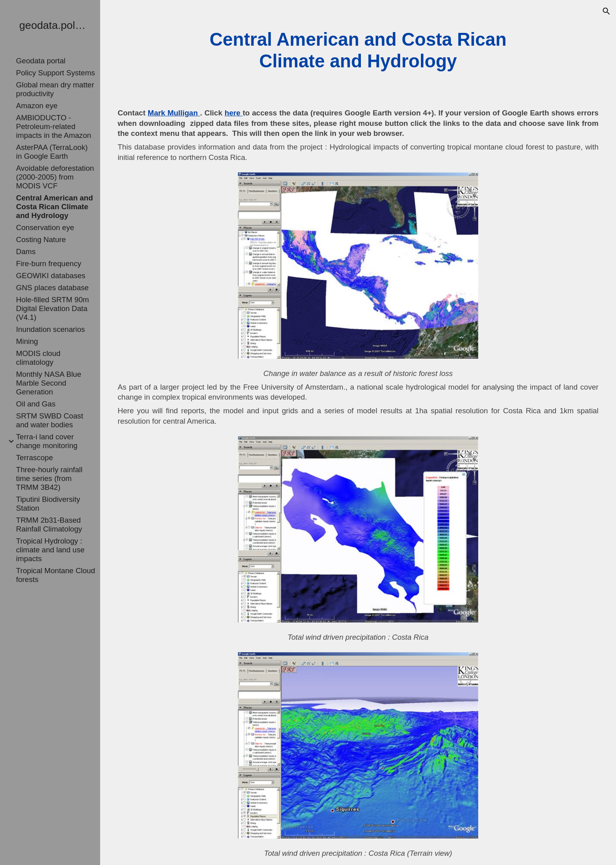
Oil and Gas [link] (36, 404)
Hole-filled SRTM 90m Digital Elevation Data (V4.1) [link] (52, 308)
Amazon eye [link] (37, 106)
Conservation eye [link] (45, 227)
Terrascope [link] (34, 458)
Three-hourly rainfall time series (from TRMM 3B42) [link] (49, 478)
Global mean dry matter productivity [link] (55, 89)
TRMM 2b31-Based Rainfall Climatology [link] (49, 524)
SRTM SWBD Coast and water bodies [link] (50, 420)
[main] (358, 51)
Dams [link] (26, 252)
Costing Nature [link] (41, 239)
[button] (606, 11)
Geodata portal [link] (41, 61)
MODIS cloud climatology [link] (38, 358)
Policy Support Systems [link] (55, 73)
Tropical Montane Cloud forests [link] (55, 575)
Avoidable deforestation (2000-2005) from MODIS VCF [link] (55, 177)
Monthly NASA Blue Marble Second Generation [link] (49, 383)
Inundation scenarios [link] (50, 329)
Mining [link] (27, 341)
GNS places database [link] (52, 288)
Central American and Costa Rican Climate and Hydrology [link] (54, 207)
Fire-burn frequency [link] (49, 264)
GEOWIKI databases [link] (51, 276)
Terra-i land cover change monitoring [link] (47, 441)
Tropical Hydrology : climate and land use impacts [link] (50, 550)
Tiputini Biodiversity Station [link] (48, 504)
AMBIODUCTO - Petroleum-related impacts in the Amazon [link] (54, 126)
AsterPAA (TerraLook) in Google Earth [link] (52, 152)
